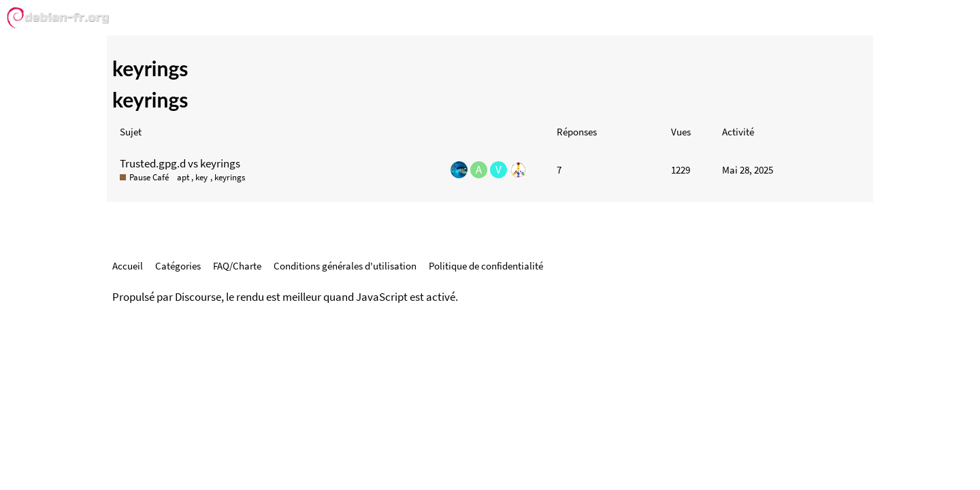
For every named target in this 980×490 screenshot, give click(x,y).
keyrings (230, 177)
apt (183, 177)
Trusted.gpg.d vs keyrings (180, 163)
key (201, 177)
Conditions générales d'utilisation (345, 266)
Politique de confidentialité (486, 266)
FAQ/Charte (237, 266)
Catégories (178, 266)
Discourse (198, 297)
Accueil (128, 266)
